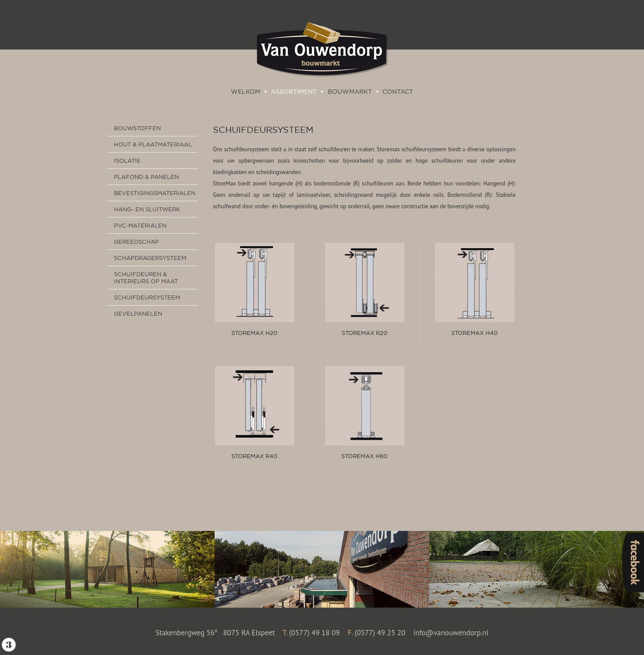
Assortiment (294, 92)
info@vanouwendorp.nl (451, 633)
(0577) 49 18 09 (315, 633)
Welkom (246, 92)
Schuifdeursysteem (263, 130)
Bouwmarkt (350, 92)
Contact (398, 92)
